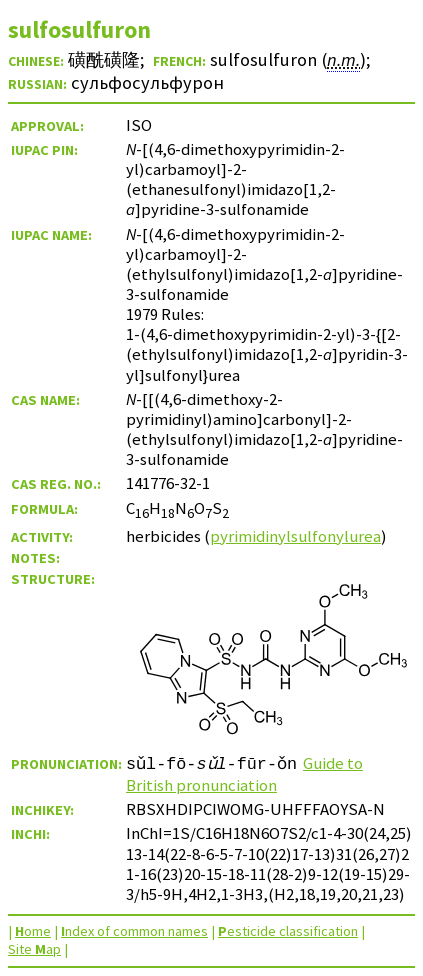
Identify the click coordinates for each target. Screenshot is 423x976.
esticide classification (288, 931)
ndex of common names (134, 931)
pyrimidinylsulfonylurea (295, 536)
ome (33, 931)
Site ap (34, 949)
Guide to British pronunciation (244, 774)
